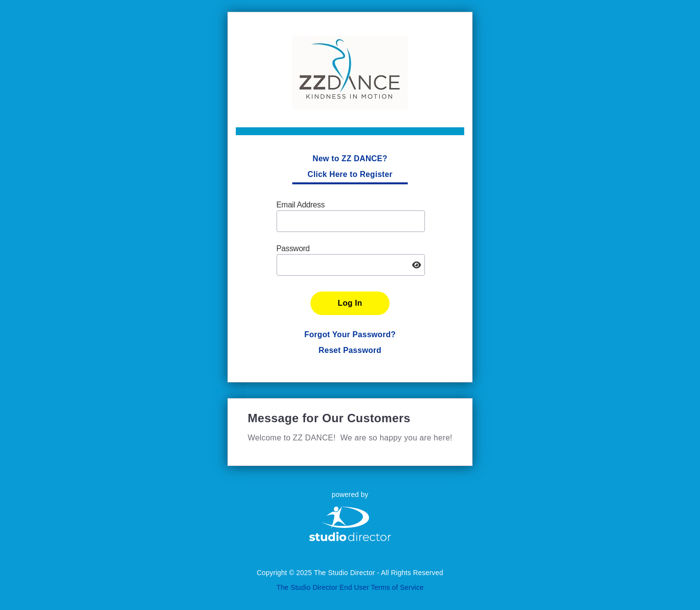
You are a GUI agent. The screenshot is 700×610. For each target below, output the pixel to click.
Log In (350, 303)
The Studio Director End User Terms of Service (350, 587)
